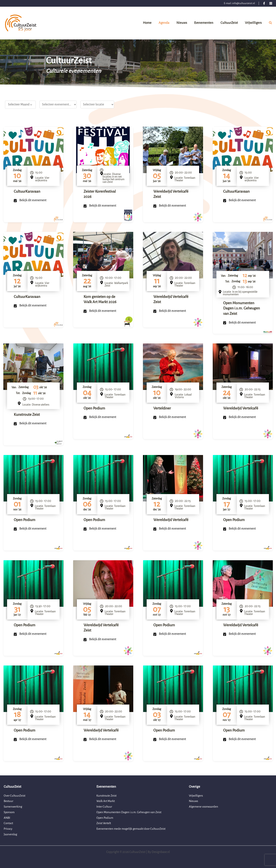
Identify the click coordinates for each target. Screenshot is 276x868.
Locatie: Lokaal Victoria (183, 396)
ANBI (7, 818)
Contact (9, 823)
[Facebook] (264, 3)
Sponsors (10, 812)
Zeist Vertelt (104, 823)
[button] (271, 23)
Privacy (8, 829)
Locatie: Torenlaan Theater (185, 179)
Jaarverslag (11, 834)
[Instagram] (271, 3)
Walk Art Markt (106, 801)
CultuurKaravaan (27, 191)
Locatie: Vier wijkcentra (42, 179)
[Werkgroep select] (58, 105)
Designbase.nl (161, 852)
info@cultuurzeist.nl (244, 3)
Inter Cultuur (105, 807)
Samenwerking (13, 807)
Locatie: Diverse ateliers (36, 405)
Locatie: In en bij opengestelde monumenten (240, 293)
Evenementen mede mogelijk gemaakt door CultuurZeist (133, 829)
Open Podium (94, 408)
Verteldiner (162, 408)
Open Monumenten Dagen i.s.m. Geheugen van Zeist (241, 308)
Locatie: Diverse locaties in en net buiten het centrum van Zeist (114, 178)
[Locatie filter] (97, 105)
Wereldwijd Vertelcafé (241, 408)
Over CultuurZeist (15, 796)
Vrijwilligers (197, 796)
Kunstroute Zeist (27, 414)
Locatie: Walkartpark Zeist (116, 284)
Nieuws (194, 801)
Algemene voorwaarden (204, 807)
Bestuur (9, 801)
